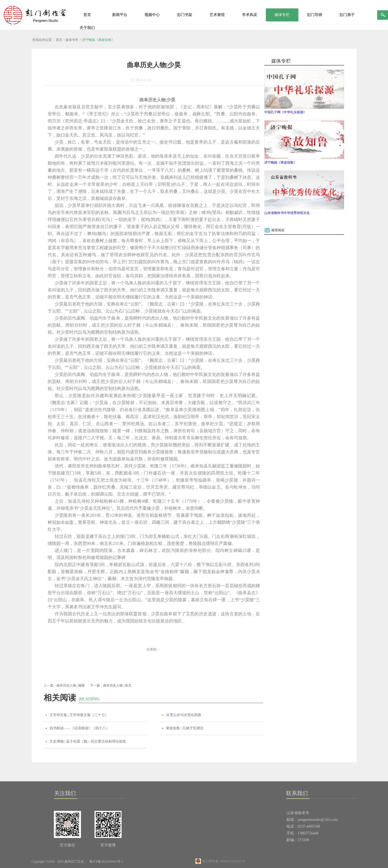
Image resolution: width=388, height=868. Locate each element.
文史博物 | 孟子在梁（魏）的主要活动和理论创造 (88, 741)
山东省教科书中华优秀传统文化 (287, 213)
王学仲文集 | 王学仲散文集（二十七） (79, 715)
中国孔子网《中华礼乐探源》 (285, 112)
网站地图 (136, 862)
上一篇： (64, 685)
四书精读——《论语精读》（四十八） (79, 728)
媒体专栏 (72, 40)
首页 (87, 15)
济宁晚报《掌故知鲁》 (98, 40)
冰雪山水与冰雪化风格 (184, 715)
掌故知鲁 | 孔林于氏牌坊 (185, 728)
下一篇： (111, 685)
